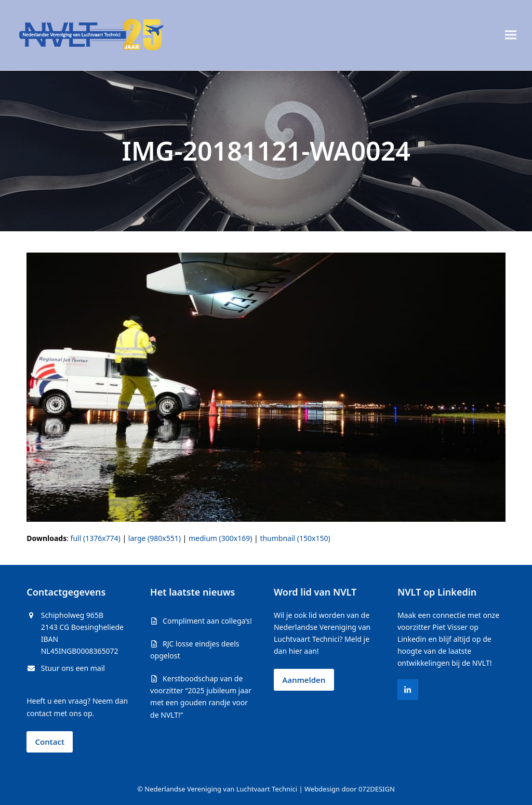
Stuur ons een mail (73, 668)
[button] (511, 35)
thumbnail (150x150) (295, 538)
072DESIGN (377, 789)
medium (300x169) (220, 538)
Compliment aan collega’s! (207, 621)
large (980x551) (155, 538)
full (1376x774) (96, 538)
